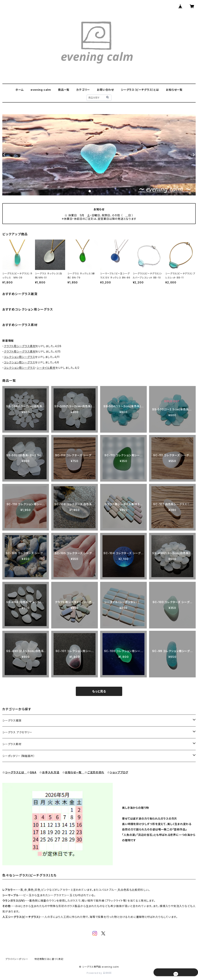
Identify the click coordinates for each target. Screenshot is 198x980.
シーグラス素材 (12, 744)
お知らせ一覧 (174, 90)
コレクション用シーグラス (20, 357)
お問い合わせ (105, 90)
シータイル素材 (46, 368)
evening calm (41, 90)
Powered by (99, 973)
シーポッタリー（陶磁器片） (19, 756)
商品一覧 (64, 90)
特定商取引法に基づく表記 (49, 959)
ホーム (20, 90)
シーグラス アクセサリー (17, 732)
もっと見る (99, 691)
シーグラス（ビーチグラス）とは (140, 90)
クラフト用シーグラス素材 (20, 346)
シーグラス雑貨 (12, 720)
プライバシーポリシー (17, 959)
